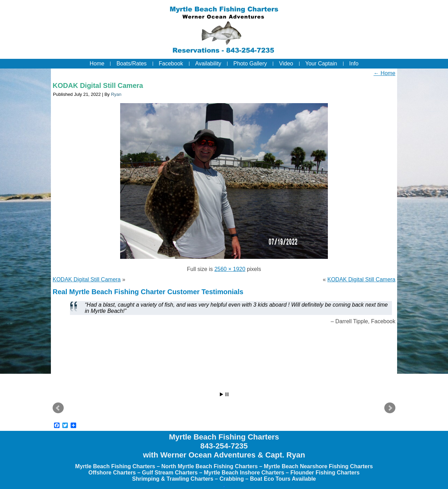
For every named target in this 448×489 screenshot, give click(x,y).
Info (354, 64)
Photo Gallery (250, 64)
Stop (227, 394)
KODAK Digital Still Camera (98, 85)
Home (97, 64)
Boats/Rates (131, 64)
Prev (58, 408)
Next (390, 408)
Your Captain (321, 64)
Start (222, 394)
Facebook (171, 64)
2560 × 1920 (230, 269)
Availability (208, 64)
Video (286, 64)
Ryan (116, 94)
